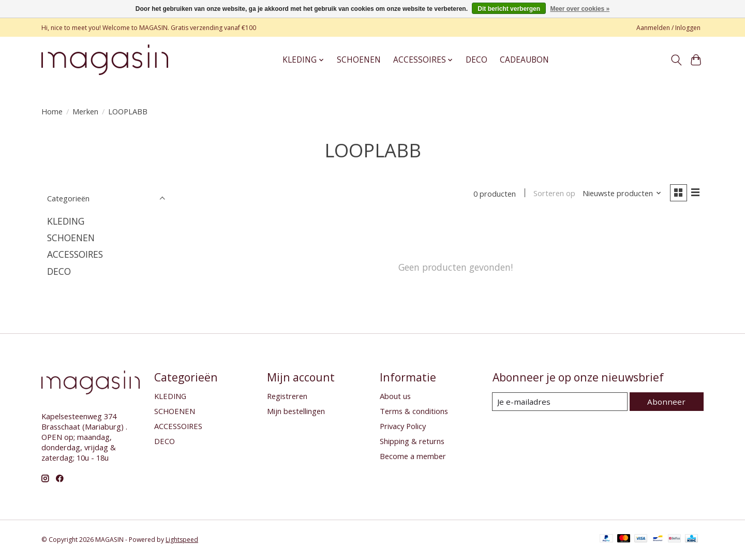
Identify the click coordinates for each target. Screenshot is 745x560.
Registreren (287, 397)
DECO (476, 60)
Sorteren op (552, 194)
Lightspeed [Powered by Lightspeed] (182, 541)
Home (52, 111)
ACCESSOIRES (75, 254)
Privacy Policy (403, 427)
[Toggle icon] (676, 60)
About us (395, 397)
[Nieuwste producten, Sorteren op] (620, 194)
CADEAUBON (524, 60)
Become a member (413, 457)
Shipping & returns (412, 442)
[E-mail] (561, 403)
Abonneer (668, 402)
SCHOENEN (359, 60)
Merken (85, 111)
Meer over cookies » (580, 9)
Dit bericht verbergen (509, 9)
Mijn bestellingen (296, 412)
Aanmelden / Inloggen (668, 28)
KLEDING (66, 221)
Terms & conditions (414, 412)
